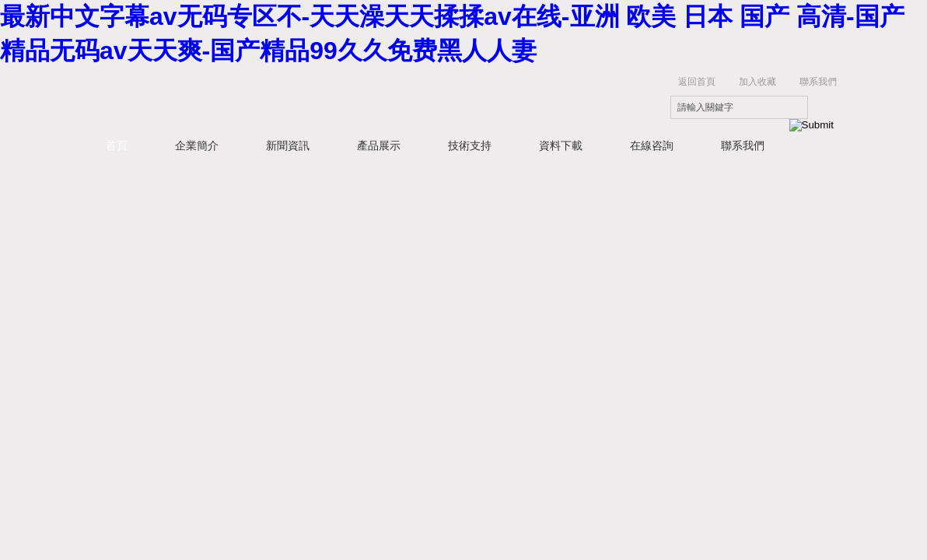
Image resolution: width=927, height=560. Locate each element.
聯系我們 (818, 82)
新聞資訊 (288, 145)
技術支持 (470, 145)
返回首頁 (697, 82)
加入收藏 (757, 82)
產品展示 (379, 145)
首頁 (117, 145)
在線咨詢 (652, 145)
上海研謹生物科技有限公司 (324, 98)
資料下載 (561, 145)
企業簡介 (197, 145)
